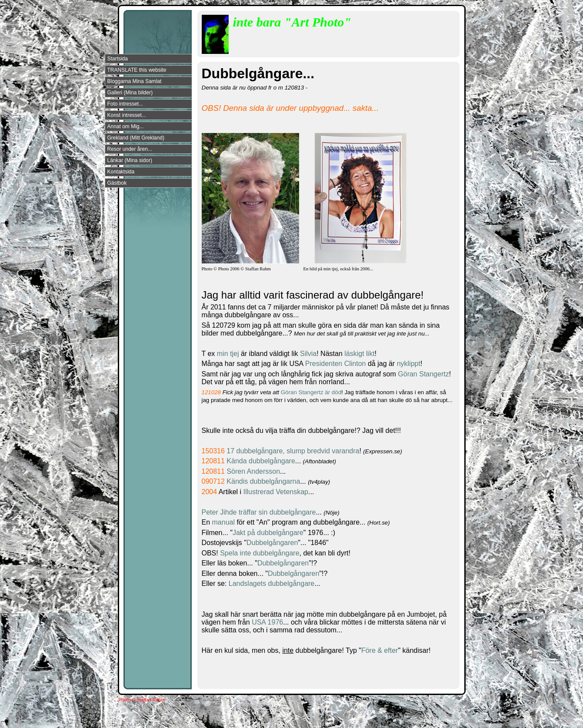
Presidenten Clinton (336, 364)
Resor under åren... (130, 149)
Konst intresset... (127, 115)
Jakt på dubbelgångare (268, 533)
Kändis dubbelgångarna (263, 481)
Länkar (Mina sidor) (130, 160)
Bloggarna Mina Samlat (135, 81)
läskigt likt (359, 354)
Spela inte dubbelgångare (260, 553)
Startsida (118, 59)
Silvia (308, 354)
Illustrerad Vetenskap (276, 492)
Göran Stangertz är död (311, 392)
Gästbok (117, 183)
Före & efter (380, 650)
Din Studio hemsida (444, 721)
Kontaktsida (121, 172)
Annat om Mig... (126, 126)
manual (225, 522)
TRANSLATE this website (137, 70)
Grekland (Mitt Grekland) (136, 138)
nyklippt (409, 364)
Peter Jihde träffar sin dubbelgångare (259, 512)
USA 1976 (267, 622)
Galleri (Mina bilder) (130, 93)
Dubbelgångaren (272, 543)
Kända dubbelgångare (261, 461)
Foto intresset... (125, 104)
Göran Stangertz (423, 374)
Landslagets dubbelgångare (272, 583)
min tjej (229, 354)
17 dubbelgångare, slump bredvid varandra (293, 451)
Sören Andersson (253, 471)
